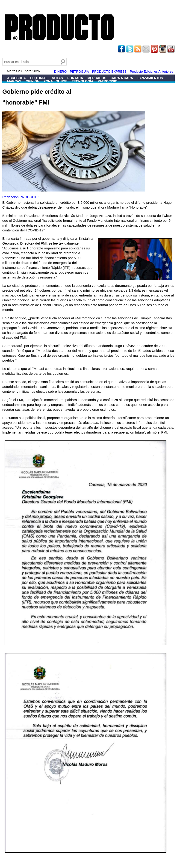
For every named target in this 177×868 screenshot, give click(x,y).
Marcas (14, 81)
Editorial (39, 78)
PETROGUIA (79, 72)
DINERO (60, 72)
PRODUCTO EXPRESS (109, 72)
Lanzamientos (150, 78)
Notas (57, 78)
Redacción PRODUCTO (21, 197)
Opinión (32, 81)
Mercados (97, 78)
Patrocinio (108, 81)
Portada (75, 78)
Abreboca (16, 78)
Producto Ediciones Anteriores (151, 72)
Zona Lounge (56, 81)
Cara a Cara (122, 78)
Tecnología (83, 81)
